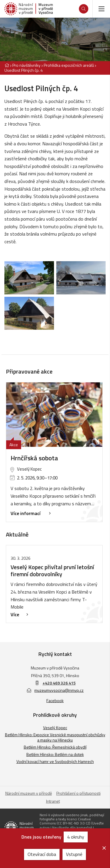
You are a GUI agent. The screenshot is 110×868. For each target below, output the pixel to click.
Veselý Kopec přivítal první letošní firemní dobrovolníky (52, 570)
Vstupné (74, 854)
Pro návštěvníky (26, 65)
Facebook (55, 700)
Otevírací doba (42, 854)
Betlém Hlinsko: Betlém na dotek (55, 754)
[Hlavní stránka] (7, 65)
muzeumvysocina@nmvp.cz (55, 690)
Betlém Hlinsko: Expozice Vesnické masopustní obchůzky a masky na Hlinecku (55, 737)
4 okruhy (76, 837)
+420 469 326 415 (59, 683)
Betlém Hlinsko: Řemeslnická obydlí (55, 747)
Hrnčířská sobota (34, 458)
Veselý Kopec (55, 728)
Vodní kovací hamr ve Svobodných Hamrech (55, 761)
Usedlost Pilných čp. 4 (24, 70)
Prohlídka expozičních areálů (69, 65)
